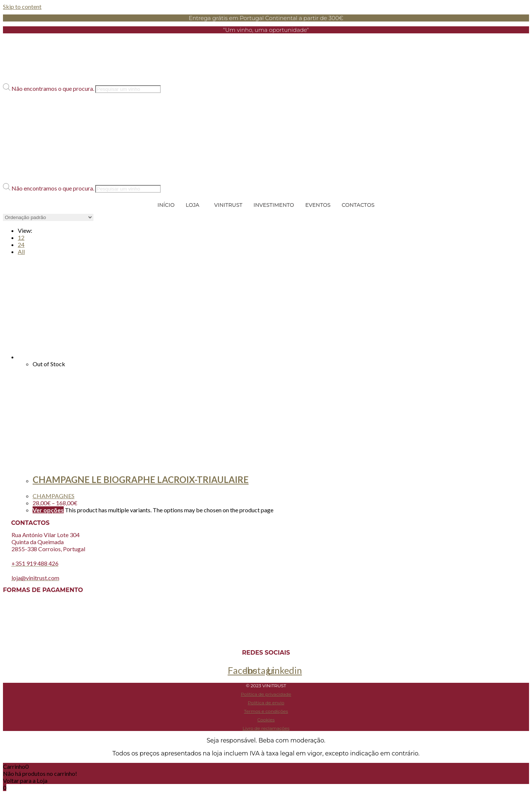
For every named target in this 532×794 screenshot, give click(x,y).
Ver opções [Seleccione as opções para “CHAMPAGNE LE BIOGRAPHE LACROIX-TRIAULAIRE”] (48, 510)
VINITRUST (228, 205)
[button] (266, 80)
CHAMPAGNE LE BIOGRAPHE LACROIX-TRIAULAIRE (141, 479)
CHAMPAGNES (54, 496)
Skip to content (22, 6)
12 (21, 237)
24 (21, 244)
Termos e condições (266, 711)
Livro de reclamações (266, 728)
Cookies (266, 720)
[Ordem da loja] (48, 217)
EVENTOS (318, 205)
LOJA (192, 205)
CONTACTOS (358, 205)
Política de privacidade (266, 694)
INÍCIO (166, 205)
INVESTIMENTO (274, 205)
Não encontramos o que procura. (53, 88)
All (21, 252)
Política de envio (266, 703)
